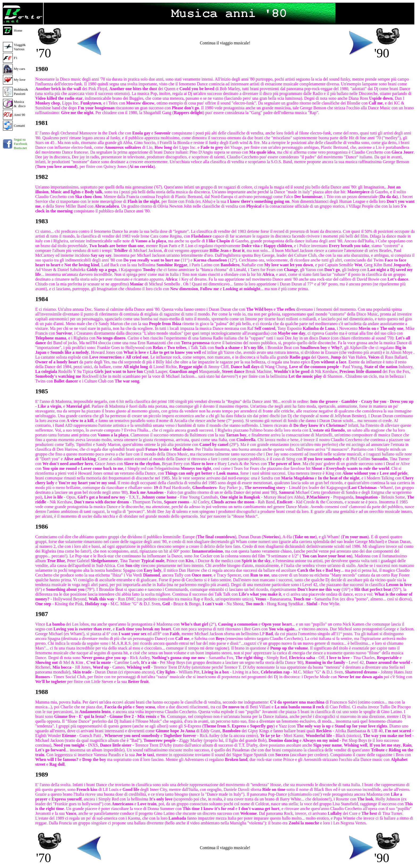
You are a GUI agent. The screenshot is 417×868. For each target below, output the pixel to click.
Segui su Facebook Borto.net (21, 144)
